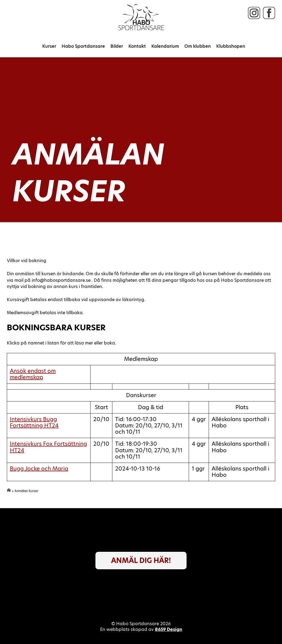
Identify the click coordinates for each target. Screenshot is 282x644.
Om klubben (198, 46)
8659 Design (169, 629)
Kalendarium (165, 46)
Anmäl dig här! (141, 561)
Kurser (49, 46)
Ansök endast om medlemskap (33, 374)
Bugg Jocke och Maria (39, 469)
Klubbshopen (231, 46)
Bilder (117, 46)
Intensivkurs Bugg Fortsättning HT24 (34, 422)
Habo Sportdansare (83, 46)
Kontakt (137, 46)
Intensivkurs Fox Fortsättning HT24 (48, 447)
